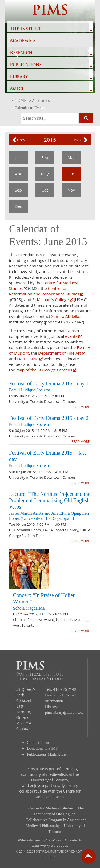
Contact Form (38, 743)
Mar (71, 157)
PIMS (50, 11)
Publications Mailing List (47, 754)
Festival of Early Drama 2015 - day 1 (49, 383)
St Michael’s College (53, 299)
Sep (18, 190)
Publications (26, 65)
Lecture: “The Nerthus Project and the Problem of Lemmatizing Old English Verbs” (50, 500)
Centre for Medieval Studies (51, 808)
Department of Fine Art (61, 353)
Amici (17, 89)
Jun (71, 174)
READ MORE (81, 407)
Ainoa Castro (53, 840)
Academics (23, 41)
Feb (45, 157)
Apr (18, 174)
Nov (71, 190)
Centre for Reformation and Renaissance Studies (46, 291)
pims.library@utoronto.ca (64, 713)
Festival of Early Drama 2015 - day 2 (49, 418)
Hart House (30, 359)
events (73, 336)
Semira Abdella (65, 316)
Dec (19, 206)
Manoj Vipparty (59, 846)
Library (19, 77)
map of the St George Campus (46, 370)
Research (21, 53)
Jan (18, 157)
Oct (45, 190)
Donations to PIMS (42, 748)
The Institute (27, 29)
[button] (19, 140)
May (45, 174)
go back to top (89, 857)
